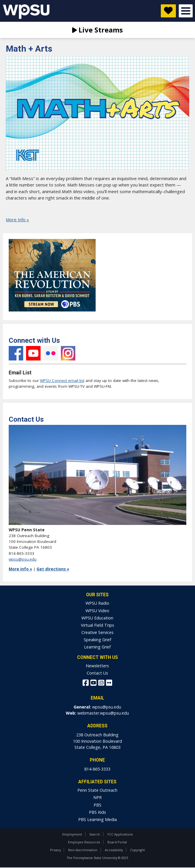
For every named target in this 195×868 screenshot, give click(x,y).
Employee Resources (84, 842)
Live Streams (98, 30)
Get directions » (53, 569)
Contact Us (97, 673)
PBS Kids (98, 812)
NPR (98, 797)
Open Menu (186, 11)
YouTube (33, 353)
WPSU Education (97, 618)
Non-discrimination (83, 850)
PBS (98, 805)
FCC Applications (120, 834)
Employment (72, 834)
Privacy (55, 850)
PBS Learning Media (98, 819)
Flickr (51, 353)
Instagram (68, 353)
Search (95, 834)
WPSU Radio (97, 603)
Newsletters (97, 666)
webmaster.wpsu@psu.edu (103, 713)
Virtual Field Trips (98, 625)
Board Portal (117, 842)
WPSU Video (97, 611)
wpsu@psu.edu (23, 559)
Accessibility (114, 850)
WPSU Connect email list (62, 380)
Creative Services (98, 632)
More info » (20, 569)
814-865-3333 (97, 769)
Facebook (16, 353)
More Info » (17, 220)
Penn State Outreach (97, 790)
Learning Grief (97, 647)
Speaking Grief (98, 640)
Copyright (137, 850)
